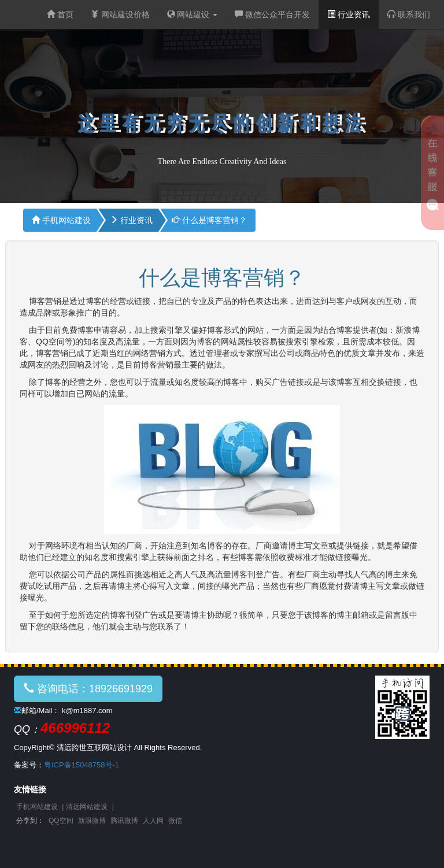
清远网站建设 (87, 807)
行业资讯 (349, 14)
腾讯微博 (124, 821)
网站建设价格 (120, 14)
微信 (175, 821)
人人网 (153, 821)
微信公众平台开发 (272, 14)
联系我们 (409, 14)
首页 (60, 14)
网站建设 (193, 14)
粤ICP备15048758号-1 (82, 765)
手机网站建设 (61, 220)
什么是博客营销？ (209, 220)
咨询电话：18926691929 (88, 689)
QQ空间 (61, 821)
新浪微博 (92, 821)
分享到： (30, 821)
